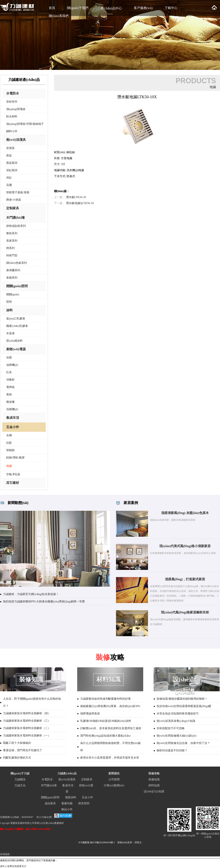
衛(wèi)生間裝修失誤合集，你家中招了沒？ (183, 743)
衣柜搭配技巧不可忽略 (171, 728)
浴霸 (9, 358)
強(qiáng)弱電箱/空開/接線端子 (25, 124)
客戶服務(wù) (143, 8)
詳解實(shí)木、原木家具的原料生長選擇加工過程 (111, 728)
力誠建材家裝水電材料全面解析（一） (27, 736)
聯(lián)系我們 (59, 16)
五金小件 (13, 427)
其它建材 (13, 483)
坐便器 (10, 148)
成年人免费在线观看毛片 (13, 866)
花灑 (9, 185)
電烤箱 (10, 387)
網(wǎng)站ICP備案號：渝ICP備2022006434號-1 (26, 829)
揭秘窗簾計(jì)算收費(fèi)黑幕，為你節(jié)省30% (110, 706)
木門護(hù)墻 (15, 218)
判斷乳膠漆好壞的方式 (17, 758)
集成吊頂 (13, 418)
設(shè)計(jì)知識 (154, 791)
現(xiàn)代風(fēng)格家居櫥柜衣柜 (185, 612)
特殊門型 (12, 255)
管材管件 (12, 102)
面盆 (9, 155)
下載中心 (171, 8)
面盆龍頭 (12, 163)
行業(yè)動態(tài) (114, 785)
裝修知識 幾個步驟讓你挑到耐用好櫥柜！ (182, 699)
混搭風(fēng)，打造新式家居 (185, 579)
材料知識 (154, 785)
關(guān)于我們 (78, 8)
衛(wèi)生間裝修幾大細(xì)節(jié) (176, 736)
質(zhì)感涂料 (14, 341)
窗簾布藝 (67, 803)
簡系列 (10, 248)
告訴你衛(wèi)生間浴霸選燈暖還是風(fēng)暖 (184, 706)
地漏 (9, 466)
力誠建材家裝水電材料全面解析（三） (27, 721)
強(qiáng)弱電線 (16, 109)
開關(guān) (13, 294)
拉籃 (9, 443)
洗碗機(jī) (12, 409)
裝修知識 (154, 779)
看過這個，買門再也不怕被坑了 (23, 750)
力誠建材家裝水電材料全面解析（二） (27, 728)
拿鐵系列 (12, 278)
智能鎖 (10, 450)
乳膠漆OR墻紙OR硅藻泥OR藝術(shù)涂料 (106, 721)
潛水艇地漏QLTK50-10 (80, 203)
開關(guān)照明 (17, 286)
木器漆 (10, 333)
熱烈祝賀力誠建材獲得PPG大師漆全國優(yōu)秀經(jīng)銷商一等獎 (44, 602)
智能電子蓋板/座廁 (18, 192)
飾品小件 (67, 809)
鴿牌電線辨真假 (90, 714)
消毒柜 (10, 380)
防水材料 (12, 117)
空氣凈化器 (13, 474)
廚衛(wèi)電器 (16, 349)
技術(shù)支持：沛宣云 (129, 842)
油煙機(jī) (12, 365)
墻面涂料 (71, 797)
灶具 (9, 372)
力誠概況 (20, 779)
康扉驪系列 (13, 270)
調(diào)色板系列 (16, 263)
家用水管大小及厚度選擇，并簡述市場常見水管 (110, 758)
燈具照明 (84, 803)
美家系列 (12, 241)
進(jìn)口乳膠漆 (16, 319)
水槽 (9, 435)
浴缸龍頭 (12, 170)
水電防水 (13, 93)
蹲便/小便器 (14, 200)
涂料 (9, 310)
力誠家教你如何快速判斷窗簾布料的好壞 (105, 699)
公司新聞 (114, 779)
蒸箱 (9, 394)
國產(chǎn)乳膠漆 (17, 326)
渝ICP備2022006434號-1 (102, 842)
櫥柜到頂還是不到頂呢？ (172, 750)
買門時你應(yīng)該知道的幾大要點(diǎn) (105, 736)
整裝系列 (12, 233)
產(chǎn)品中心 (111, 8)
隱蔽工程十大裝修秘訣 (17, 743)
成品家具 (50, 803)
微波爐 (10, 402)
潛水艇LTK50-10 (76, 197)
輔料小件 (12, 131)
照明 (9, 302)
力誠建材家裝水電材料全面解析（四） (27, 713)
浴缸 (9, 178)
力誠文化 (20, 785)
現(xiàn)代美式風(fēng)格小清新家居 (185, 546)
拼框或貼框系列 (16, 226)
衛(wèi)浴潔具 (16, 140)
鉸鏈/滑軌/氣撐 (15, 458)
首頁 (52, 8)
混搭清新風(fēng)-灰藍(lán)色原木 (185, 513)
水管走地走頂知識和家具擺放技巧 (178, 714)
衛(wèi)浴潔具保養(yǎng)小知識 (176, 721)
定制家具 (13, 208)
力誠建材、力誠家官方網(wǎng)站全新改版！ (31, 594)
